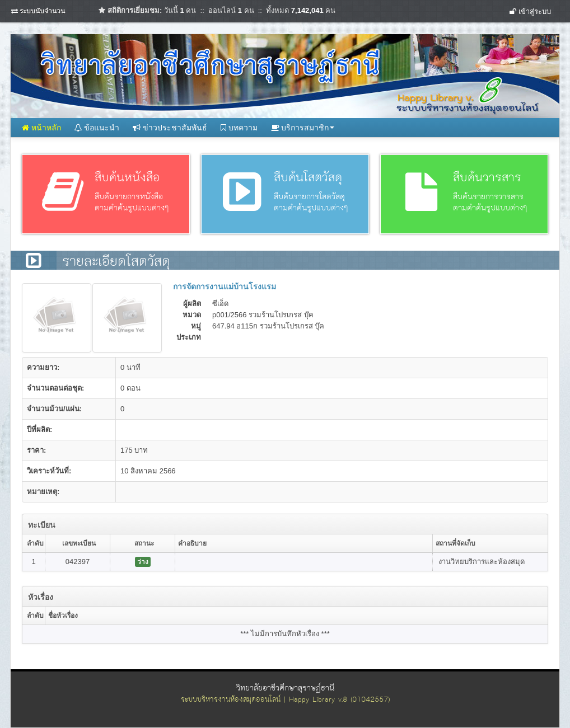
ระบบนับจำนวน (42, 11)
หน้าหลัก (41, 128)
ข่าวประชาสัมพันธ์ (170, 128)
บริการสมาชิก (303, 128)
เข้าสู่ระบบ (530, 11)
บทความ (239, 128)
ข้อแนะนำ (97, 128)
